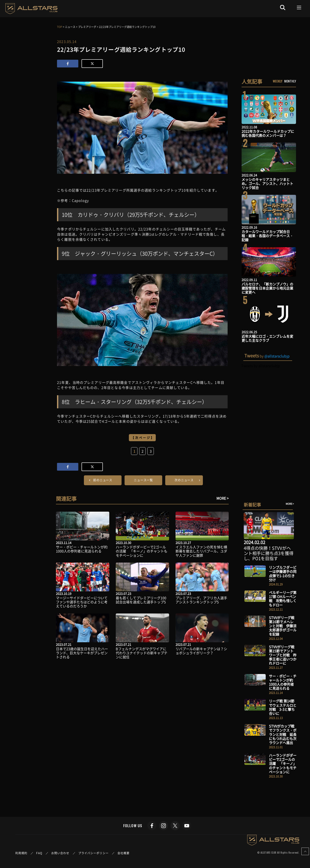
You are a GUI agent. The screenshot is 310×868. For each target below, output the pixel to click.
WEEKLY (278, 81)
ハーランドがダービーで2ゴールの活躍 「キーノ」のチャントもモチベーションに (142, 551)
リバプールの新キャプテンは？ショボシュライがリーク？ (201, 651)
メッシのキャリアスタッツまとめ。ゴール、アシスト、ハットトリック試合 (267, 183)
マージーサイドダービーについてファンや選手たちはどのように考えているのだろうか (82, 602)
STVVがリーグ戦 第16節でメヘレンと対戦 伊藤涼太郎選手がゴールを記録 (283, 626)
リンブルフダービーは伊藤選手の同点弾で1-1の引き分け (283, 574)
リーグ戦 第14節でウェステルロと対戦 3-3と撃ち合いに (283, 707)
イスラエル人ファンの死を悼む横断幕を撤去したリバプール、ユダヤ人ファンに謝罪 (201, 551)
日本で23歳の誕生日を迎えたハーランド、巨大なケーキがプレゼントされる (82, 653)
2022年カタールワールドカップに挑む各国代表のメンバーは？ (268, 133)
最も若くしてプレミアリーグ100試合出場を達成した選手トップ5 (141, 600)
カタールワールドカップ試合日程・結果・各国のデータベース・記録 (267, 236)
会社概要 (123, 853)
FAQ (39, 853)
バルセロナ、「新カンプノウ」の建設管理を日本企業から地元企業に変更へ (267, 288)
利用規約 (21, 853)
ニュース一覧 (143, 480)
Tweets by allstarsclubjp (261, 366)
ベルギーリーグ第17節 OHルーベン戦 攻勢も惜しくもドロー (283, 599)
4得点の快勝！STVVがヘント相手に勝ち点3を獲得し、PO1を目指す (269, 553)
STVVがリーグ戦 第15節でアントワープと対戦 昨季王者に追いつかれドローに (283, 655)
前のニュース (103, 480)
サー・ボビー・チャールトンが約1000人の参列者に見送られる (82, 549)
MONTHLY (290, 81)
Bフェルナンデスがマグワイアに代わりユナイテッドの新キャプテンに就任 (142, 653)
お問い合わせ (60, 853)
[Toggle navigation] (299, 8)
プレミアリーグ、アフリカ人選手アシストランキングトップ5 (201, 600)
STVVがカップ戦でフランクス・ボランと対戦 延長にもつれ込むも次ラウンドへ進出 (283, 734)
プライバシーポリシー (93, 853)
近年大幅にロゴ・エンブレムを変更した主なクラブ (267, 338)
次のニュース (184, 480)
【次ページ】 (143, 438)
